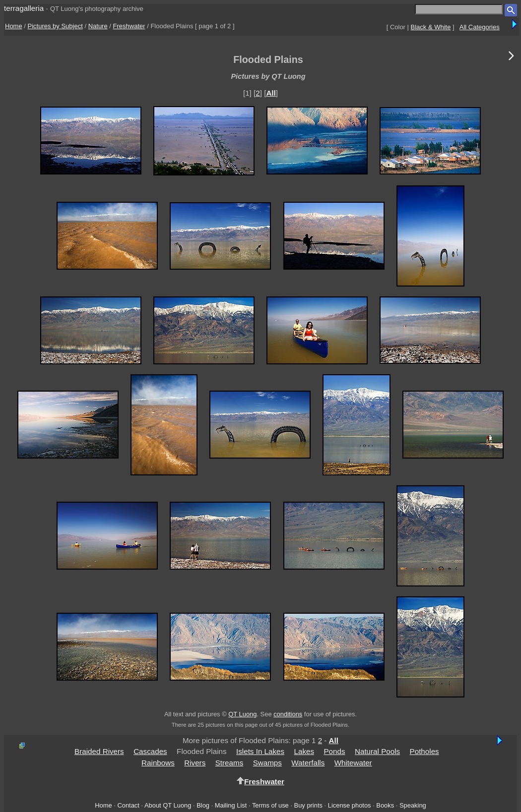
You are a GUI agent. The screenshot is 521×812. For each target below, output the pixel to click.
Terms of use (270, 805)
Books (385, 805)
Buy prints (308, 805)
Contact (128, 805)
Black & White (431, 27)
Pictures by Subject (55, 26)
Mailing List (231, 805)
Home (14, 26)
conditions (288, 714)
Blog (203, 805)
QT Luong (242, 714)
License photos (350, 805)
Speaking (413, 805)
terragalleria (24, 8)
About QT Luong (168, 805)
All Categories (480, 27)
